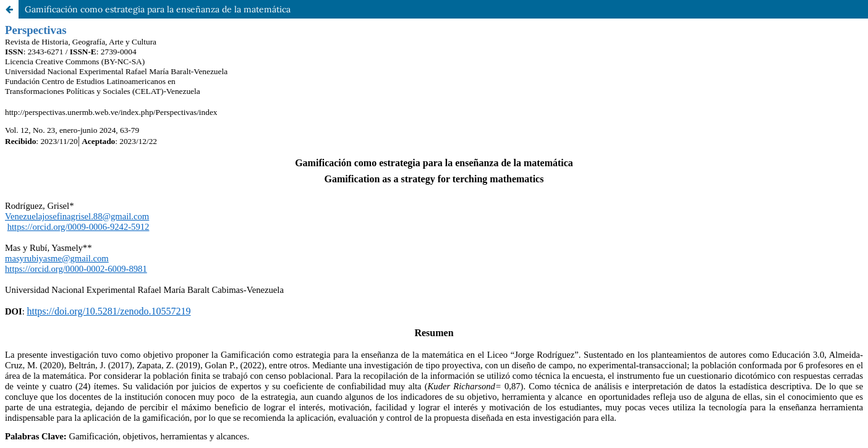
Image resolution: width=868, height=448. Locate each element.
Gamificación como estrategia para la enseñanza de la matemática (158, 9)
